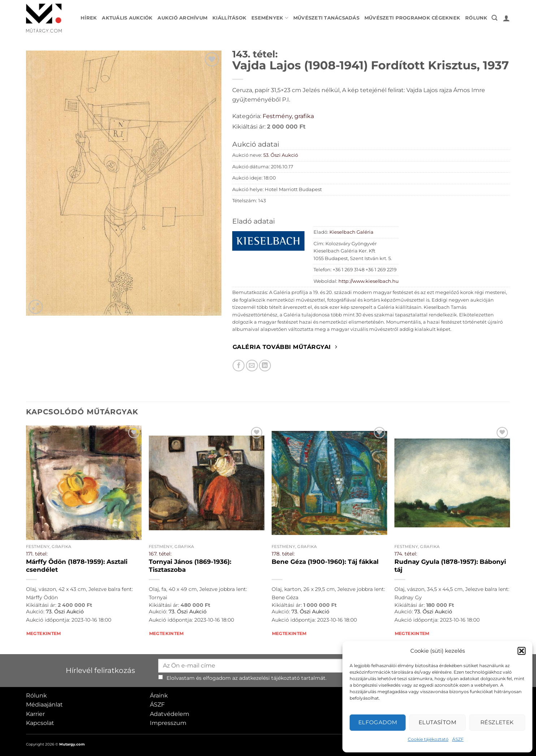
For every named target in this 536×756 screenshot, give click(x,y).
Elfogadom (378, 722)
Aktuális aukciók (127, 18)
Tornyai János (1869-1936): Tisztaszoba (190, 566)
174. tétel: (406, 554)
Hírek (89, 18)
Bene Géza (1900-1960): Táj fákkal (325, 562)
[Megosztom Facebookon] (239, 366)
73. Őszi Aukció (65, 612)
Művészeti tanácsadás (326, 18)
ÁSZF (458, 739)
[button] (522, 651)
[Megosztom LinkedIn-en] (265, 366)
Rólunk (476, 18)
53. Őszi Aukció (281, 155)
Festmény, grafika (288, 116)
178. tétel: (283, 554)
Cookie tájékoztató (428, 739)
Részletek (497, 722)
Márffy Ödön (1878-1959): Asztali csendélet (77, 566)
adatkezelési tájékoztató (269, 678)
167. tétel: (160, 554)
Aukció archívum (182, 18)
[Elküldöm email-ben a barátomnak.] (252, 366)
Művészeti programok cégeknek (412, 18)
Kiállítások (229, 18)
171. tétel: (37, 554)
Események (270, 18)
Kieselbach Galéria (351, 232)
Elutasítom (438, 722)
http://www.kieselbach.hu (369, 281)
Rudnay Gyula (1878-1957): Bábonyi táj (450, 566)
